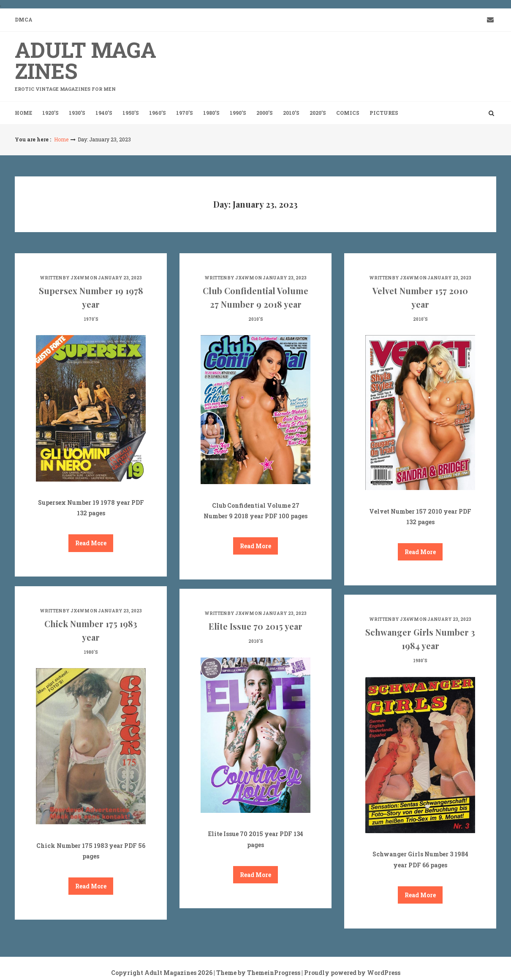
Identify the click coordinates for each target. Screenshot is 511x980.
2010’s (291, 113)
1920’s (50, 113)
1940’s (104, 113)
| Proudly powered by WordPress (351, 973)
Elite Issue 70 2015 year (255, 626)
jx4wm (80, 278)
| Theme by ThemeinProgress (257, 973)
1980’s (211, 113)
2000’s (265, 113)
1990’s (238, 113)
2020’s (318, 113)
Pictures (384, 113)
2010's (256, 319)
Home (23, 113)
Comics (348, 113)
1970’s (185, 113)
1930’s (77, 113)
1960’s (158, 113)
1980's (91, 652)
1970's (91, 319)
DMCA (24, 19)
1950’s (131, 113)
